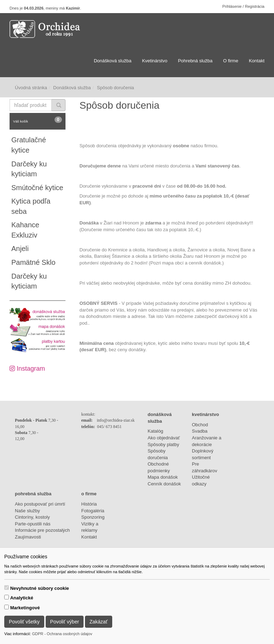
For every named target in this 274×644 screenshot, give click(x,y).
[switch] (7, 588)
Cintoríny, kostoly (32, 517)
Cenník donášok (164, 484)
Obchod (200, 425)
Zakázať (99, 622)
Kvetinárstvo (155, 61)
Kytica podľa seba (31, 206)
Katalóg (155, 431)
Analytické (22, 598)
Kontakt (257, 61)
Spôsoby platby (163, 444)
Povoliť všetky (24, 622)
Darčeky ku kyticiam (29, 169)
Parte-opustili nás (33, 524)
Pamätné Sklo (33, 262)
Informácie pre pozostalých (42, 530)
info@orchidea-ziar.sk (116, 420)
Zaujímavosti (28, 537)
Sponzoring (93, 517)
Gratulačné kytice (29, 145)
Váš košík (38, 120)
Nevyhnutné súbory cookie (40, 588)
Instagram (27, 369)
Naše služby (27, 511)
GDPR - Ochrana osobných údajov (62, 634)
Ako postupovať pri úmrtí (40, 504)
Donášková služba (113, 61)
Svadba (200, 431)
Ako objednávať (164, 438)
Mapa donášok (163, 477)
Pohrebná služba (195, 61)
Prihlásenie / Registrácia (243, 6)
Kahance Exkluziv (25, 230)
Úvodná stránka (31, 88)
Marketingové (25, 608)
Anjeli (20, 249)
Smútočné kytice (37, 188)
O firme (231, 61)
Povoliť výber (65, 622)
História (89, 504)
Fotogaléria (93, 511)
